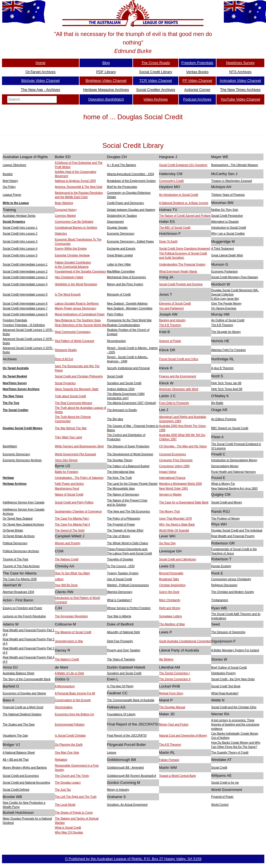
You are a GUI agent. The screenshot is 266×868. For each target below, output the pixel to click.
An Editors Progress (224, 419)
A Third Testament (222, 249)
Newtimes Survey (240, 63)
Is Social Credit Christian (70, 736)
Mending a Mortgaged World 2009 (180, 484)
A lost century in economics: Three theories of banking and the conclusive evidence (235, 725)
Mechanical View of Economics (126, 277)
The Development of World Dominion (130, 454)
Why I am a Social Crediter (228, 234)
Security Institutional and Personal (128, 368)
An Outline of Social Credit (228, 320)
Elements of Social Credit (175, 304)
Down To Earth (168, 242)
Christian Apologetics (172, 585)
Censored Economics (172, 454)
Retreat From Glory (171, 693)
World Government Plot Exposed (75, 454)
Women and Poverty (68, 543)
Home (41, 63)
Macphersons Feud (67, 489)
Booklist (7, 174)
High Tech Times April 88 (227, 389)
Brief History (10, 181)
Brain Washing (64, 203)
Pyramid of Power (222, 797)
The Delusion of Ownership (228, 632)
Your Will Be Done (66, 585)
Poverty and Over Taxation (124, 650)
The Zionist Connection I (174, 673)
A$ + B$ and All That (15, 760)
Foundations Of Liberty (121, 714)
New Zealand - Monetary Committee (130, 308)
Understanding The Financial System (182, 264)
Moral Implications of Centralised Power (80, 314)
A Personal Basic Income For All (75, 693)
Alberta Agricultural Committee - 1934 (130, 174)
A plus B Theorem (222, 368)
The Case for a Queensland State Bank (184, 502)
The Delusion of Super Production (128, 446)
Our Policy (9, 187)
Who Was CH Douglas (69, 832)
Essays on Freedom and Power (22, 608)
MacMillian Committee (121, 272)
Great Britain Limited (120, 255)
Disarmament (115, 222)
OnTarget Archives (40, 72)
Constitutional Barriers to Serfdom (76, 228)
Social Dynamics (14, 222)
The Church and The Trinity (72, 776)
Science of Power (170, 341)
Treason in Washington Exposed (231, 181)
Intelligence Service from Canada (23, 502)
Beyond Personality (171, 573)
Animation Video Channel (240, 81)
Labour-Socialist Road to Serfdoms (77, 304)
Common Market (65, 216)
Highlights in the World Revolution (76, 284)
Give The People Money (226, 304)
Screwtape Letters (170, 616)
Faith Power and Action (69, 484)
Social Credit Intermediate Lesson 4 (25, 284)
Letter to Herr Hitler (119, 264)
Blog (106, 63)
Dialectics (61, 234)
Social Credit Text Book (226, 686)
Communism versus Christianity (231, 579)
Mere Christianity (170, 600)
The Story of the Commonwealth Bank (26, 679)
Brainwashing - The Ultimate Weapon (234, 165)
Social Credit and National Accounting (26, 783)
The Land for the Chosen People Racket (132, 484)
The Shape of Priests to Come (74, 813)
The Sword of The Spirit (70, 530)
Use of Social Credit (119, 579)
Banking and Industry (172, 320)
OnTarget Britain (13, 530)
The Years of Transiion (121, 659)
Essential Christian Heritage (72, 255)
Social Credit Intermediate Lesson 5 (25, 294)
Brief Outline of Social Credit (229, 668)
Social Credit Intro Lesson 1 (20, 228)
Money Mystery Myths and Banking (25, 768)
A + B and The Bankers (122, 165)
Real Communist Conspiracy (73, 332)
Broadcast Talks (169, 579)
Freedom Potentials (197, 63)
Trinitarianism (220, 600)
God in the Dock (169, 592)
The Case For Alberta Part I (72, 519)
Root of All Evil (64, 359)
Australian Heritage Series (19, 216)
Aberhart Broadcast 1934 (18, 592)
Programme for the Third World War (129, 320)
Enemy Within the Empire (71, 249)
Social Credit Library (155, 72)
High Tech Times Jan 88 (226, 383)
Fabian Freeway (169, 760)
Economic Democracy (121, 234)
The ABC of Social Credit (175, 228)
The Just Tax (63, 790)
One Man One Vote (67, 753)
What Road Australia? (225, 693)
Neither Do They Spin (225, 210)
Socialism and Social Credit (124, 383)
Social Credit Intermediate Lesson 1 (25, 264)
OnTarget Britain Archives (19, 536)
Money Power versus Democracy (76, 308)
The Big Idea (115, 419)
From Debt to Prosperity (174, 403)
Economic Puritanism (224, 272)
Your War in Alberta (119, 616)
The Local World (65, 805)
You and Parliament (171, 308)
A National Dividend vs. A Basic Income (184, 203)
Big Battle (217, 403)
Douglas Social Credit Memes (22, 428)
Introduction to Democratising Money (234, 460)
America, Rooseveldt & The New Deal (79, 187)
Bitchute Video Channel (40, 81)
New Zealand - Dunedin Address (127, 304)
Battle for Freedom (67, 472)
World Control (220, 805)
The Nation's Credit (67, 659)
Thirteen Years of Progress (228, 195)
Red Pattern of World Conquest (75, 341)
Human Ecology (221, 566)
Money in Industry (118, 790)
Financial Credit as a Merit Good (23, 707)
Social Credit (115, 376)
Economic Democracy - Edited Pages (130, 242)
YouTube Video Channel (240, 99)
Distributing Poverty (223, 673)
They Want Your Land (68, 437)
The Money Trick (170, 511)
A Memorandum (65, 686)
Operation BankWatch (106, 99)
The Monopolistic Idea (121, 489)
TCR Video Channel (155, 81)
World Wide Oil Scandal (174, 530)
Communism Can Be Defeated (74, 222)
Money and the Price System (125, 284)
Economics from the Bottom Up (74, 714)
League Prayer (12, 195)
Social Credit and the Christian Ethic (234, 707)
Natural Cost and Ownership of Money (183, 736)
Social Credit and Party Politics (74, 502)
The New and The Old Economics (129, 511)
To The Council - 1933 (121, 566)
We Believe (166, 659)
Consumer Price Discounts (176, 460)
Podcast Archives (197, 99)
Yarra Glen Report (66, 460)
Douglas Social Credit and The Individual (237, 530)
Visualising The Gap (15, 736)
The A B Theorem (170, 325)
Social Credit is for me (225, 783)
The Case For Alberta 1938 (20, 579)
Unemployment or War (69, 641)
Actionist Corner (197, 90)
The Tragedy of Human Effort (125, 530)
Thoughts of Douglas (120, 559)
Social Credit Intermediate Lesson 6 (25, 304)
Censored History (66, 210)
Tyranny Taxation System (123, 573)
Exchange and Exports (121, 249)
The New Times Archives (240, 90)
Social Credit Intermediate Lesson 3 (25, 277)
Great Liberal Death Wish (227, 255)
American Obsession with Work (179, 389)
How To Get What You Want (72, 573)
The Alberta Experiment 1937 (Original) (131, 403)
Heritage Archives (15, 484)
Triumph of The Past (15, 559)
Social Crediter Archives (156, 90)
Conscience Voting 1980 (174, 466)
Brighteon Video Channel (106, 81)
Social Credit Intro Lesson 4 (20, 249)
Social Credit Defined (16, 790)
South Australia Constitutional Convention (185, 641)
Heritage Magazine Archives (106, 90)
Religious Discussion (224, 585)
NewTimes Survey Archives (21, 389)
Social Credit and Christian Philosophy (79, 376)
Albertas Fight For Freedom (228, 350)
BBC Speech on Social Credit (230, 428)
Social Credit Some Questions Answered (185, 249)
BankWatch (10, 446)
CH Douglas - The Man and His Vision (183, 446)
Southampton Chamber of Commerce (78, 511)
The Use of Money (119, 536)
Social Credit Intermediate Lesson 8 (25, 314)
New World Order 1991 (173, 489)
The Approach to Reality (122, 410)
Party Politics (115, 314)
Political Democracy (15, 543)
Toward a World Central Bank (177, 776)
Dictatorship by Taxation (122, 216)
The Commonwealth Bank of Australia (131, 700)
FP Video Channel (197, 81)
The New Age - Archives (41, 90)
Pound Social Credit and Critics (179, 359)
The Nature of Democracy (123, 494)
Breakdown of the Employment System (131, 181)
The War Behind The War (71, 428)
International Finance (172, 478)
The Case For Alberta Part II (73, 525)
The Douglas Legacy (68, 783)
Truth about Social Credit (70, 396)
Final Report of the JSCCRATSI (127, 736)
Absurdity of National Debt (123, 632)
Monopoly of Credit (119, 294)
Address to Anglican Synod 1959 (75, 181)
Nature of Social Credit (69, 494)
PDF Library (106, 72)
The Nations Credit (67, 559)
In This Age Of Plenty (120, 686)
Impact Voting (168, 472)
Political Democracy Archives (21, 551)
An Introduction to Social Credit (179, 195)
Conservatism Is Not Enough (73, 700)
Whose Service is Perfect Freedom (129, 608)
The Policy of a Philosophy (124, 519)
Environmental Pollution (70, 725)
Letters (59, 579)
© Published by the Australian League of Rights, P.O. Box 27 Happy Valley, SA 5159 (133, 859)
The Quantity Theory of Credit (230, 753)
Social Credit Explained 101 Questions (183, 165)
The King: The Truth (119, 478)
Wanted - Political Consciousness (128, 585)
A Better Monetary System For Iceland (235, 650)
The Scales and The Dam (19, 725)
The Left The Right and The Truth (76, 797)
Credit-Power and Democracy (126, 203)
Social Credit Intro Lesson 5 (20, 255)
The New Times (13, 396)
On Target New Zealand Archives (23, 525)
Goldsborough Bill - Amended (125, 768)
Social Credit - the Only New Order (233, 679)
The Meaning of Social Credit (73, 632)
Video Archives (156, 99)
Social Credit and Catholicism (178, 559)
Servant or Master (170, 494)
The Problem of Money (225, 519)
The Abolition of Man (172, 624)
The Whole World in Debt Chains (127, 543)
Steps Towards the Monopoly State (77, 389)
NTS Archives (240, 72)
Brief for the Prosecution (122, 187)
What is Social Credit (68, 828)
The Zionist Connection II (175, 679)
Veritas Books (197, 72)
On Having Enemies (224, 308)
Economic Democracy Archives (22, 460)
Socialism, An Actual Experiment (127, 805)
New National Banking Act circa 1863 (234, 489)
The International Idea (121, 472)
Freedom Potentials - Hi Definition (24, 325)
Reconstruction (116, 341)
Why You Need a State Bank (177, 525)
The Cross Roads (155, 63)
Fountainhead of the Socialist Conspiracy (81, 272)
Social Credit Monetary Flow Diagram (235, 277)
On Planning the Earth (69, 745)
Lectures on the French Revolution (24, 616)
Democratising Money (225, 466)
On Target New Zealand (17, 519)
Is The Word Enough (68, 294)
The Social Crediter (15, 410)
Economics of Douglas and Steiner (24, 693)
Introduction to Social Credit (229, 228)
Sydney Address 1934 (121, 389)
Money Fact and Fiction (174, 725)
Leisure (112, 753)
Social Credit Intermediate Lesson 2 (25, 272)
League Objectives (14, 165)
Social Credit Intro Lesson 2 (20, 234)
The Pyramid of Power (121, 525)
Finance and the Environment (178, 376)
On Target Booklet (15, 376)
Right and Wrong (170, 608)
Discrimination (64, 707)
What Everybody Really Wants (178, 272)
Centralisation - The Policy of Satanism (79, 478)
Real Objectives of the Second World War (81, 325)
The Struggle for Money (226, 332)
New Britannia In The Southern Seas (78, 320)
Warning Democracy (120, 592)
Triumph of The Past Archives (21, 566)
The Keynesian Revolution (71, 616)
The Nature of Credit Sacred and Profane (185, 216)
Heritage (8, 478)
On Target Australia (16, 368)
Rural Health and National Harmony (233, 472)
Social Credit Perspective (227, 216)
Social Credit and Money (227, 502)
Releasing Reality (66, 350)
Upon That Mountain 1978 (175, 519)
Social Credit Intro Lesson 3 (20, 242)
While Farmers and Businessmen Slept (79, 446)
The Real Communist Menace (74, 403)
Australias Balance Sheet (18, 673)
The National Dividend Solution (22, 714)
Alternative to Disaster (225, 222)
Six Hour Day (167, 543)
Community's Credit (171, 181)
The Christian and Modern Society (232, 592)
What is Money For (223, 484)
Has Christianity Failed (69, 277)
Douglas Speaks (117, 228)
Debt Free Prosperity (120, 641)
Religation (61, 760)
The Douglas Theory (120, 460)
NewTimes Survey (15, 383)
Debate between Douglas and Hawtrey (131, 210)
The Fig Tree (11, 403)
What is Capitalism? (119, 600)
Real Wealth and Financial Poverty (233, 536)
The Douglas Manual (172, 707)
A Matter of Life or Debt (69, 673)
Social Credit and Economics (21, 776)
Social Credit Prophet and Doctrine (181, 284)
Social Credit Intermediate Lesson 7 (25, 308)
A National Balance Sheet (19, 753)
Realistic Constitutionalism (124, 325)
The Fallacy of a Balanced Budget (128, 466)
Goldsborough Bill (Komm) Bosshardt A (132, 776)
